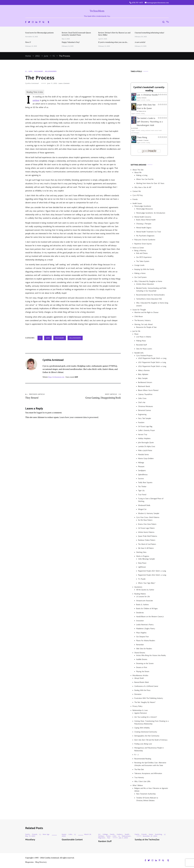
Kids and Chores (142, 253)
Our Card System (140, 277)
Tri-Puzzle (142, 579)
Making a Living (142, 175)
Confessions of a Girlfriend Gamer (146, 686)
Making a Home (140, 273)
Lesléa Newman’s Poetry (145, 625)
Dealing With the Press (142, 690)
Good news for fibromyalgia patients (39, 33)
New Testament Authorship (146, 794)
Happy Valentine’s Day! (71, 42)
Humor (64, 834)
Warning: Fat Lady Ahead (143, 324)
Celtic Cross (142, 398)
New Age (46, 834)
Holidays (101, 836)
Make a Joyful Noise (145, 450)
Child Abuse (139, 316)
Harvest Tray (143, 434)
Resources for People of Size (146, 327)
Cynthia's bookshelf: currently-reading (149, 89)
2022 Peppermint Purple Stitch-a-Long (152, 366)
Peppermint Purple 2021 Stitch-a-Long (152, 571)
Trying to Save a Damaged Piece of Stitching (151, 500)
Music (136, 334)
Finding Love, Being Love (143, 744)
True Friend (142, 495)
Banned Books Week (142, 682)
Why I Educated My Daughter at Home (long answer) (152, 304)
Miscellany (30, 840)
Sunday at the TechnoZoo (147, 840)
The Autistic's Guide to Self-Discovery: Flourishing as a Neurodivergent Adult (150, 122)
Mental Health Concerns (143, 217)
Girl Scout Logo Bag (145, 426)
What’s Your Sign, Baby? (147, 583)
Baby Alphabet (143, 374)
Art (99, 834)
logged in (41, 413)
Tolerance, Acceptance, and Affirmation (148, 773)
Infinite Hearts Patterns (146, 532)
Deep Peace (142, 563)
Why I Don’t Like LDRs (142, 781)
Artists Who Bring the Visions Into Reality (151, 655)
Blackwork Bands (144, 386)
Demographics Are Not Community (147, 736)
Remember (140, 645)
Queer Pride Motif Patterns (148, 536)
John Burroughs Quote (146, 443)
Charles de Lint (142, 111)
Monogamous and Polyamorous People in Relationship (149, 749)
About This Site (138, 170)
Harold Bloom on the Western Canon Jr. (150, 617)
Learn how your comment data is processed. (79, 418)
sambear (36, 100)
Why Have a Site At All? (143, 187)
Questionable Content (72, 840)
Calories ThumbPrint (145, 394)
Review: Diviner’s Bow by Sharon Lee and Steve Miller (114, 34)
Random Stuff (105, 841)
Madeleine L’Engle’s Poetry (146, 629)
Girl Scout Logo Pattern (146, 528)
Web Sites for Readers (144, 649)
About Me (138, 172)
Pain (109, 838)
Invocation (140, 621)
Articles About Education (145, 284)
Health (127, 834)
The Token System (143, 261)
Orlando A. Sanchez (143, 140)
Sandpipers (142, 470)
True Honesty (139, 778)
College (105, 834)
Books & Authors (143, 605)
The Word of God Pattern (147, 544)
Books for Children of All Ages (147, 609)
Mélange (141, 463)
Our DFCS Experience (144, 257)
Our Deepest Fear (142, 637)
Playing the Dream (143, 672)
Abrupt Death (139, 678)
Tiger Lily (141, 491)
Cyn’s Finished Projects (144, 356)
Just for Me (136, 331)
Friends (135, 199)
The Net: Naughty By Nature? (145, 702)
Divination (138, 694)
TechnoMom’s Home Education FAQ (149, 299)
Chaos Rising (142, 137)
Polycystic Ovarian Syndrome (145, 240)
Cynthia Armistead (32, 83)
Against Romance (141, 713)
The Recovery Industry (143, 320)
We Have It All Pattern (146, 548)
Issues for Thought (139, 310)
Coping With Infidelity (142, 728)
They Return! (49, 396)
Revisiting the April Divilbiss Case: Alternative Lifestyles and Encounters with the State (150, 764)
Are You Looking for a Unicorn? (146, 717)
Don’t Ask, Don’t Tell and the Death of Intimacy (151, 740)
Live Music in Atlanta (144, 337)
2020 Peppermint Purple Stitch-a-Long (152, 358)
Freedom (141, 422)
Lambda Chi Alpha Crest (147, 446)
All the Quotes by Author (145, 590)
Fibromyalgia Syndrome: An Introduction (151, 213)
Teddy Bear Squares (145, 482)
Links (70, 834)
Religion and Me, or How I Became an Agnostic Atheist (151, 790)
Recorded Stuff (141, 345)
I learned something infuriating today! (149, 33)
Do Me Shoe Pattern (145, 520)
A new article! (140, 42)
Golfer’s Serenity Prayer (146, 430)
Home (108, 836)
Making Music (141, 341)
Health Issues (137, 203)
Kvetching (159, 834)
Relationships (51, 71)
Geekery (120, 834)
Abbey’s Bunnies (144, 370)
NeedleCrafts (139, 353)
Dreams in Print (142, 667)
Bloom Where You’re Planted (148, 390)
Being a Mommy (140, 251)
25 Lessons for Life (143, 597)
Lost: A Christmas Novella (147, 95)
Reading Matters (140, 594)
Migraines (102, 838)
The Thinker (142, 487)
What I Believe (138, 785)
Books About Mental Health (146, 220)
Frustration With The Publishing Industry (149, 698)
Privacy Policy (138, 706)
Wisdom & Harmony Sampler (149, 513)
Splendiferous (143, 475)
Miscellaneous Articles (140, 675)
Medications (126, 836)
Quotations (138, 587)
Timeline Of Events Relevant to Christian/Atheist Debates (147, 799)
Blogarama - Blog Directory (36, 862)
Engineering (142, 414)
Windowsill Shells (144, 505)
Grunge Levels (139, 265)
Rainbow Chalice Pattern (147, 540)
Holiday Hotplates (144, 438)
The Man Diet (139, 769)
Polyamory (39, 71)
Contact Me (137, 191)
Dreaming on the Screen (145, 663)
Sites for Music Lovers (144, 349)
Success (141, 479)
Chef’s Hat (142, 402)
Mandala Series (143, 455)
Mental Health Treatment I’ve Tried (148, 232)
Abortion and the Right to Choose (146, 312)
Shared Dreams (140, 653)
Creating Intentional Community (146, 732)
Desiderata (140, 613)
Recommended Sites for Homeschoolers (150, 295)
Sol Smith (135, 128)
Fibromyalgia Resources (145, 209)
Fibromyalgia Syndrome (143, 206)
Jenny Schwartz (142, 98)
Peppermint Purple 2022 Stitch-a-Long (152, 575)
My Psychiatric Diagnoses (145, 236)
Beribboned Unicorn (145, 382)
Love (30, 71)
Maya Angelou (141, 633)
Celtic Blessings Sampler (147, 559)
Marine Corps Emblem (146, 458)
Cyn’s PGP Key (138, 195)
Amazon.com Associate (145, 601)
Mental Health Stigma (144, 228)
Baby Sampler (143, 378)
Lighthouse (142, 567)
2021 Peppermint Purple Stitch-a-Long (152, 362)
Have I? (28, 42)
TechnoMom (97, 11)
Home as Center (138, 248)
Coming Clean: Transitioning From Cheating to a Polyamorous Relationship (152, 722)
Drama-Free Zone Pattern (147, 524)
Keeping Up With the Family (144, 269)
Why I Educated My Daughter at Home (148, 281)
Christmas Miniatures (145, 406)
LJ (26, 71)
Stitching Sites (141, 552)
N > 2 (136, 755)
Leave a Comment (64, 83)
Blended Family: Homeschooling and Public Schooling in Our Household (151, 290)
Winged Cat (142, 509)
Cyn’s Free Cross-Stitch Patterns (148, 517)
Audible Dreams (142, 659)
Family (28, 834)
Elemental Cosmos (145, 410)
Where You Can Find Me (145, 179)
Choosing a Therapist (144, 224)
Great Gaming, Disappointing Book (97, 396)
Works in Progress (143, 556)
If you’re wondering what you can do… (113, 42)
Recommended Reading (143, 759)
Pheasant (141, 467)
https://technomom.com (56, 377)
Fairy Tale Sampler (145, 418)
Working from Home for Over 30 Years (150, 183)
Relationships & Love (140, 710)
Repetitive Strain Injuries (143, 244)
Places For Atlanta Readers (146, 641)
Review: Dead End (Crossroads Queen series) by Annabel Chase (76, 34)
